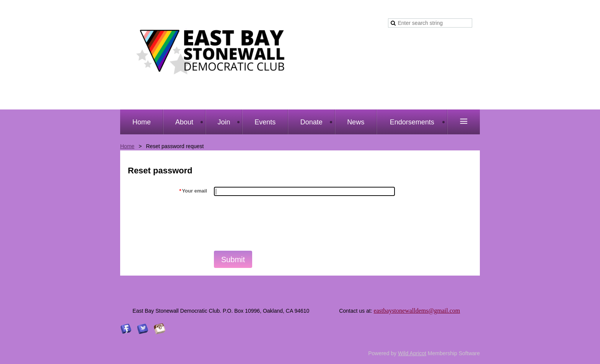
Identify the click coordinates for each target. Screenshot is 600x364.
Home (127, 146)
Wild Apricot (412, 353)
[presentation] (272, 223)
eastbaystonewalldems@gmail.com (417, 311)
